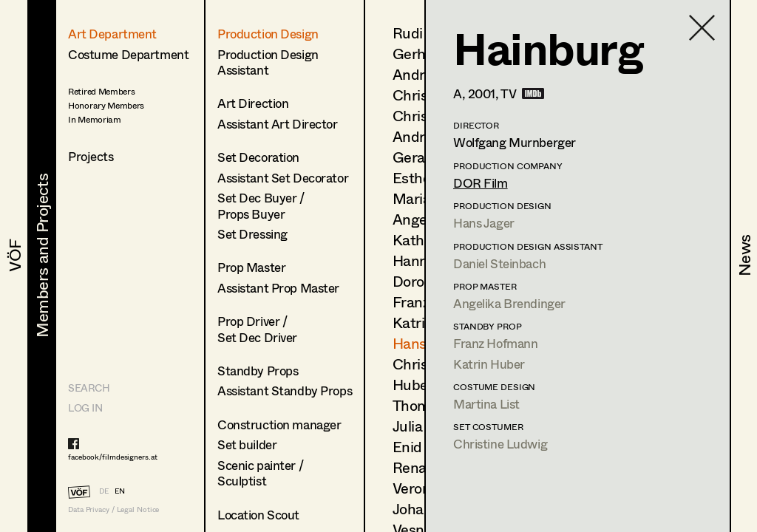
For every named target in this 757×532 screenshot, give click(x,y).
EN (120, 491)
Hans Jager (484, 223)
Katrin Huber (489, 364)
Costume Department (128, 54)
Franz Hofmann (495, 343)
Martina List (486, 404)
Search (89, 388)
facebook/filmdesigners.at (113, 457)
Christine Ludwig (500, 444)
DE (104, 491)
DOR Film (481, 183)
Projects (91, 156)
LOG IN (85, 407)
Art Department (112, 34)
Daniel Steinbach (499, 263)
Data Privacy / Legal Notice (113, 509)
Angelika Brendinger (509, 303)
